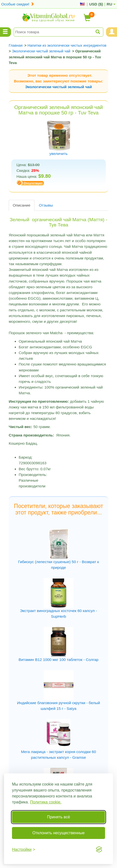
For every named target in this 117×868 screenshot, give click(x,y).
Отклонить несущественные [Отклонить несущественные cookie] (58, 833)
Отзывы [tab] (46, 205)
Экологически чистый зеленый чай (59, 87)
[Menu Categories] (5, 32)
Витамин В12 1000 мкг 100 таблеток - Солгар (58, 660)
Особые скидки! (18, 4)
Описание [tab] (22, 205)
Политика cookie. (46, 802)
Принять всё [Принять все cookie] (58, 817)
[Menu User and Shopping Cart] (112, 32)
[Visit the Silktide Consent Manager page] (99, 849)
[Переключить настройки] (24, 850)
